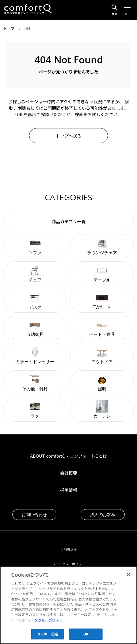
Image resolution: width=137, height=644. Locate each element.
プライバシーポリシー (69, 564)
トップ (9, 28)
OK (86, 637)
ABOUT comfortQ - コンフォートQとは (69, 456)
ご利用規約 (69, 549)
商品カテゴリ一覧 (69, 221)
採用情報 (69, 490)
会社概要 (69, 473)
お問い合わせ (34, 515)
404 (27, 28)
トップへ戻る (69, 136)
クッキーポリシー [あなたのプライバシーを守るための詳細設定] (48, 623)
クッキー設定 (48, 637)
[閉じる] (128, 578)
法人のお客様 (103, 515)
